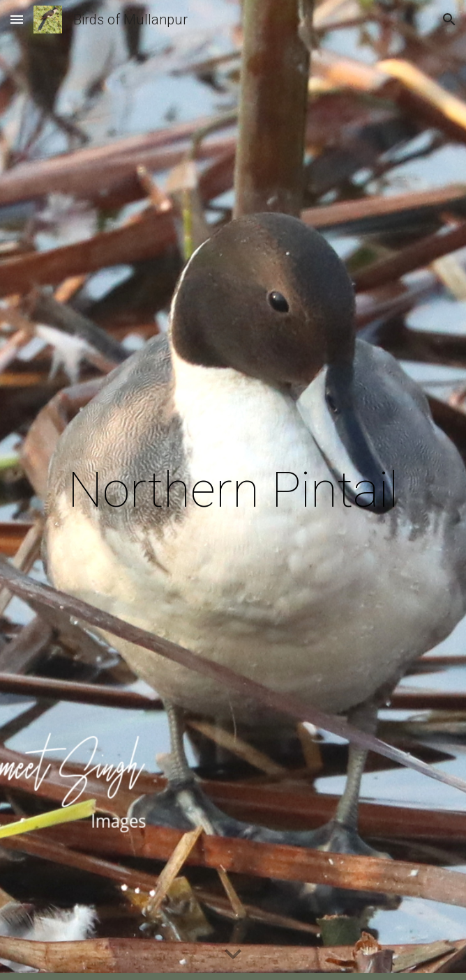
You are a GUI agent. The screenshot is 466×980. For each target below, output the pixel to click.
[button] (17, 19)
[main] (233, 490)
